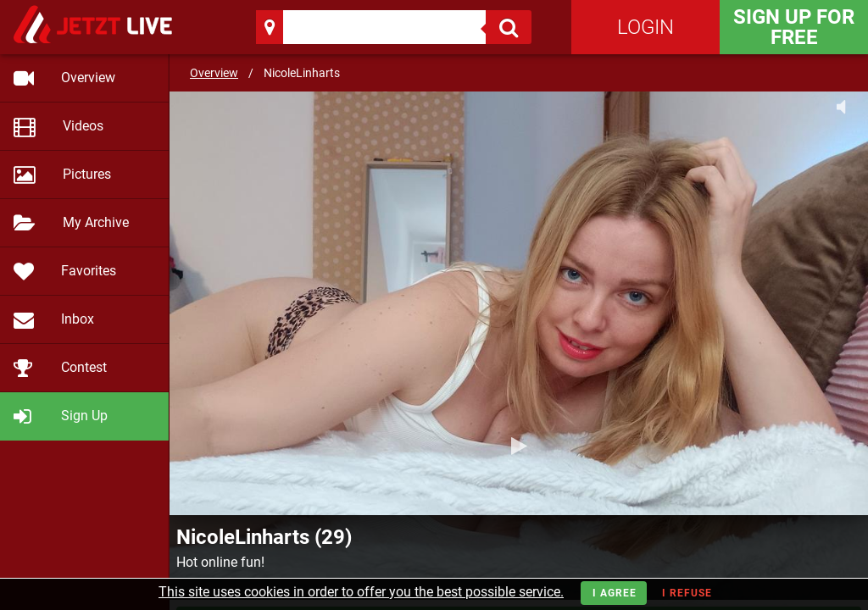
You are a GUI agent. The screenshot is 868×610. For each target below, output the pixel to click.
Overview (214, 73)
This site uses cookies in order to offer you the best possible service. (361, 592)
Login (645, 27)
